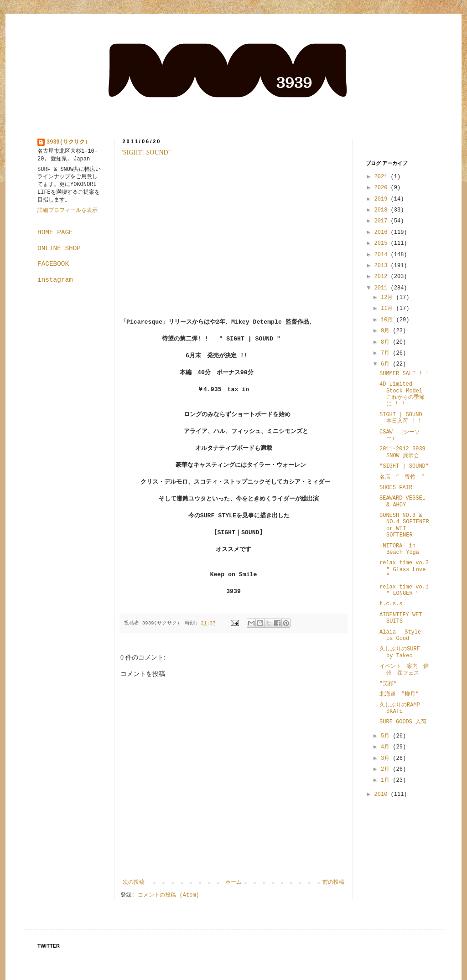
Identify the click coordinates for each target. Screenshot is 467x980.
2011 (383, 288)
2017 (383, 221)
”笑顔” (388, 684)
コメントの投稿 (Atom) (168, 895)
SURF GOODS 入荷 (403, 722)
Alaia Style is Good (400, 635)
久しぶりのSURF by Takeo (400, 652)
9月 (387, 331)
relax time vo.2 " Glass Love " (404, 570)
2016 (383, 232)
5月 (387, 736)
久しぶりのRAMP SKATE (400, 708)
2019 (383, 199)
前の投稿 (333, 882)
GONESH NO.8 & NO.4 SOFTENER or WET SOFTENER (404, 525)
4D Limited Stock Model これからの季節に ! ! (402, 394)
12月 (389, 298)
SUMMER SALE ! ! (404, 374)
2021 (383, 177)
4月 (387, 747)
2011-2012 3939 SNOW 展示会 (402, 452)
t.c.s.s (391, 604)
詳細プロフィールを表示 (67, 211)
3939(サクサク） (68, 142)
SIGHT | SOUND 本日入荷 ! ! (401, 418)
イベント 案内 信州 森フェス (404, 670)
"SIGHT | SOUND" (145, 152)
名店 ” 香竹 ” (402, 477)
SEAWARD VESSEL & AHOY (402, 501)
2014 (383, 255)
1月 (387, 780)
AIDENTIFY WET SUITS (401, 618)
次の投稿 (134, 882)
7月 (387, 353)
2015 (383, 243)
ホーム (233, 882)
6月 (387, 364)
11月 (389, 309)
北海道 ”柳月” (399, 694)
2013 (383, 266)
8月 (387, 342)
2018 (383, 210)
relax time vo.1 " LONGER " (404, 590)
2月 (387, 769)
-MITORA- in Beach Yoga (399, 549)
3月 (387, 758)
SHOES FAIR (396, 488)
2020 (383, 188)
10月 (389, 320)
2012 (383, 277)
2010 (383, 794)
